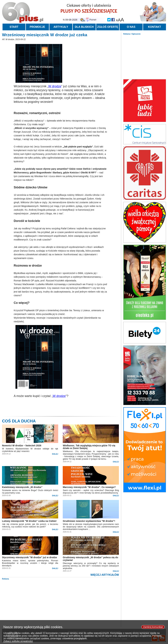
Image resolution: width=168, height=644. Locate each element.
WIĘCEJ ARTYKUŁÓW (105, 575)
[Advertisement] (145, 56)
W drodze (55, 86)
